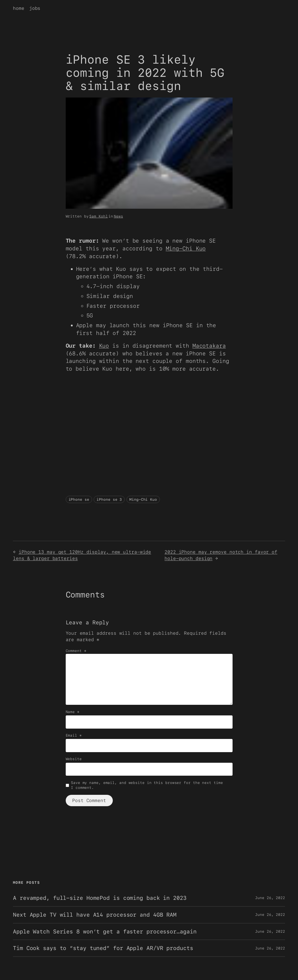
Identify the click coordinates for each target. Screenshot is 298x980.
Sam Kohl (98, 216)
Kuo (104, 346)
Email (74, 735)
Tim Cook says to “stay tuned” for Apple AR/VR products (103, 948)
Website (74, 759)
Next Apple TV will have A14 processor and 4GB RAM (95, 915)
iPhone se (79, 499)
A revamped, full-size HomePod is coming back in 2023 (100, 898)
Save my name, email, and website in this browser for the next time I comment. (147, 785)
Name (73, 712)
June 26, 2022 (270, 898)
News (118, 216)
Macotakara (209, 346)
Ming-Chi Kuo (186, 248)
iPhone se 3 (109, 499)
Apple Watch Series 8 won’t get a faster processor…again (105, 932)
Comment (76, 651)
